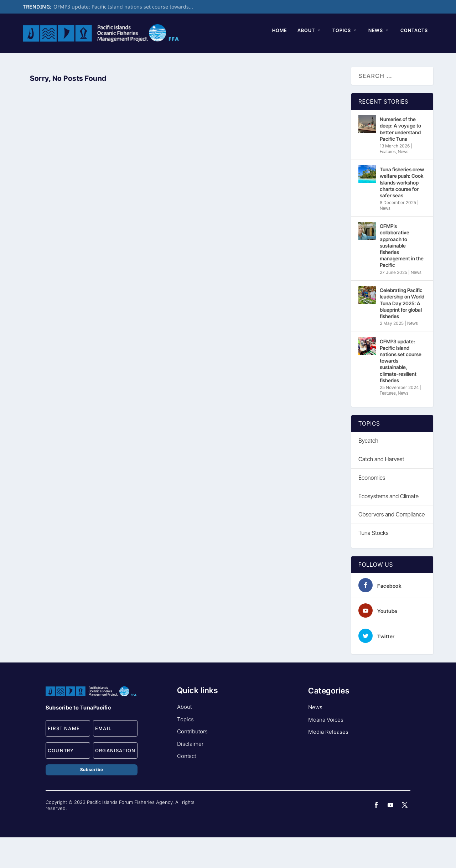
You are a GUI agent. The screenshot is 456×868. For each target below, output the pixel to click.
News (132, 61)
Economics (372, 508)
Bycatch (368, 471)
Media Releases (328, 762)
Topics (98, 61)
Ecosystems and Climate (388, 526)
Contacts (170, 61)
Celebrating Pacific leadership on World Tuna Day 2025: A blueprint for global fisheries (402, 334)
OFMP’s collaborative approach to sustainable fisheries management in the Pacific (402, 276)
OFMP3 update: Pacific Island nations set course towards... (123, 7)
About (62, 61)
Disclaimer (190, 774)
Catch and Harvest (381, 489)
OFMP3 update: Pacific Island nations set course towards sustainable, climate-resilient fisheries (401, 391)
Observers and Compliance (392, 545)
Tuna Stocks (374, 563)
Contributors (192, 762)
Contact (186, 787)
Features (388, 182)
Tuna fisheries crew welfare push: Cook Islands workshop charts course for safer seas (402, 213)
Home (35, 61)
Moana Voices (326, 750)
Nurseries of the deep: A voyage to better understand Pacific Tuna (400, 160)
